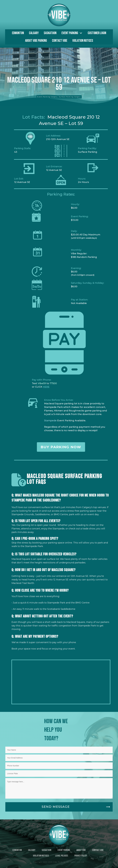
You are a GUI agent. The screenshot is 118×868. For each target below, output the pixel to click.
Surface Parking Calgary (70, 97)
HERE (46, 387)
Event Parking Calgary (47, 97)
